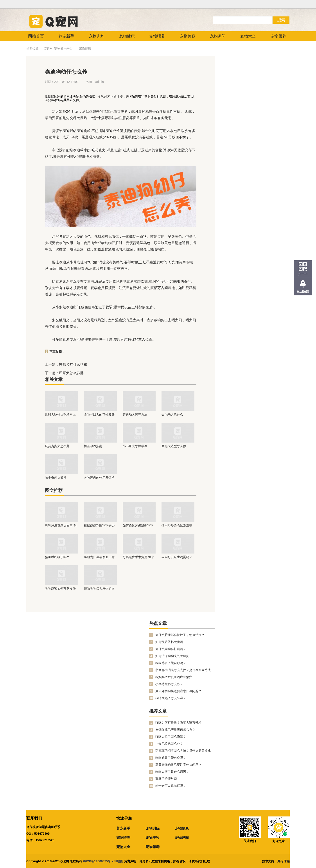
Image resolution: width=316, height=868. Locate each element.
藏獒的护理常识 (166, 779)
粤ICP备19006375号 (97, 861)
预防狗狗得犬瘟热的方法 (99, 589)
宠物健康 (127, 36)
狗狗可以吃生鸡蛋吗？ (177, 557)
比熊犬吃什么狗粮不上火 (60, 414)
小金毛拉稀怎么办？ (169, 684)
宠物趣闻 (218, 36)
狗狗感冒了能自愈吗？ (171, 663)
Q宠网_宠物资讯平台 (58, 48)
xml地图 (118, 861)
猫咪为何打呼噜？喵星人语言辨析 (178, 723)
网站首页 (36, 36)
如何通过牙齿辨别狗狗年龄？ (138, 525)
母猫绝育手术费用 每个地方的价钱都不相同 (138, 557)
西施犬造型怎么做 (174, 446)
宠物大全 (248, 36)
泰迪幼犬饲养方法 (135, 414)
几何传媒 (284, 861)
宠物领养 (278, 36)
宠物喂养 (157, 36)
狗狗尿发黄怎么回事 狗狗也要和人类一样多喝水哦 (61, 525)
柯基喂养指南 (93, 446)
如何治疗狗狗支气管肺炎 (172, 656)
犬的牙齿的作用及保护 (99, 478)
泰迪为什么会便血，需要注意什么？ (99, 557)
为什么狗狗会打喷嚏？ (171, 649)
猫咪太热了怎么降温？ (171, 698)
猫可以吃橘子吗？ (57, 557)
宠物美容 (187, 36)
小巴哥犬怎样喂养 (135, 446)
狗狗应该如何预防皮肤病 (60, 589)
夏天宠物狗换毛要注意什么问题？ (178, 691)
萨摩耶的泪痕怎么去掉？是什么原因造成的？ (183, 670)
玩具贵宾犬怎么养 (57, 446)
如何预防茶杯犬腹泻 (169, 642)
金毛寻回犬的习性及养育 (99, 414)
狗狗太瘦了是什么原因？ (172, 772)
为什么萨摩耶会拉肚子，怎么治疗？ (180, 635)
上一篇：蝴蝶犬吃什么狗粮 (66, 364)
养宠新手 (66, 36)
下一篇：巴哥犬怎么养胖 (64, 373)
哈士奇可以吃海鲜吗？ (171, 786)
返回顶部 (303, 291)
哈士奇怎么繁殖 (56, 478)
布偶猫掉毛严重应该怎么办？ (175, 730)
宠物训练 (97, 36)
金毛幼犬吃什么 (172, 414)
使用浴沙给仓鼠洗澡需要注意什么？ (177, 525)
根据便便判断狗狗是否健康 (99, 525)
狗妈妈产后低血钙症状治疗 (174, 677)
